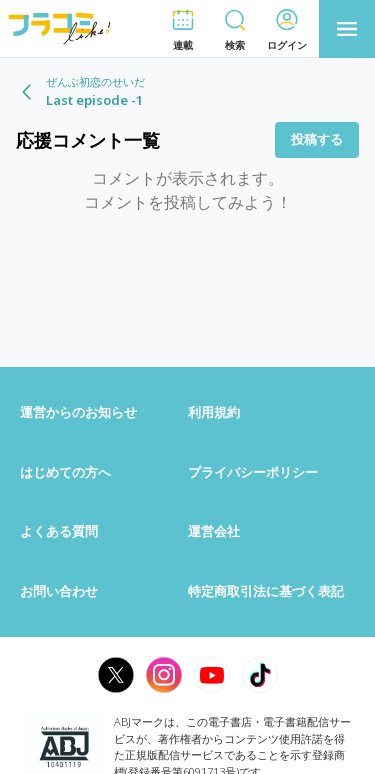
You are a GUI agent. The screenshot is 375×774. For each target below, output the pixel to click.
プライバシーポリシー (253, 472)
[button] (183, 29)
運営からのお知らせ (78, 412)
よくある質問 (59, 531)
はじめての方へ (65, 472)
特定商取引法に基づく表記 (266, 591)
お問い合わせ (59, 591)
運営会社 (214, 531)
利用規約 (214, 412)
